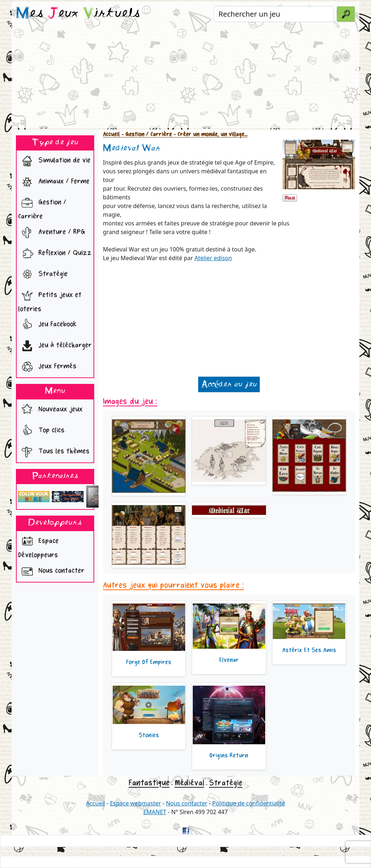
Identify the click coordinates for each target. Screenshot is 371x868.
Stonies (149, 735)
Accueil (111, 134)
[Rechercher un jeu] (274, 14)
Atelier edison (213, 258)
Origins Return (229, 755)
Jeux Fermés (47, 367)
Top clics (41, 431)
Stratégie (43, 275)
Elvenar (229, 660)
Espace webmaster (135, 803)
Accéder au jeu (229, 384)
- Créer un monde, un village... (210, 134)
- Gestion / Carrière (146, 134)
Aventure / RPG (52, 233)
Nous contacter (51, 571)
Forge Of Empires (149, 662)
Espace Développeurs (38, 546)
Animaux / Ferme (54, 182)
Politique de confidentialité (249, 803)
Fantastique (149, 783)
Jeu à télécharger (55, 346)
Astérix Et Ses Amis (309, 650)
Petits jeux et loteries (50, 300)
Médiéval (189, 783)
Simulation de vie (54, 161)
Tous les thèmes (54, 452)
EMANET (155, 812)
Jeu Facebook (47, 325)
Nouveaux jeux (50, 410)
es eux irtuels (78, 14)
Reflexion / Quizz (55, 254)
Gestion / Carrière (42, 207)
